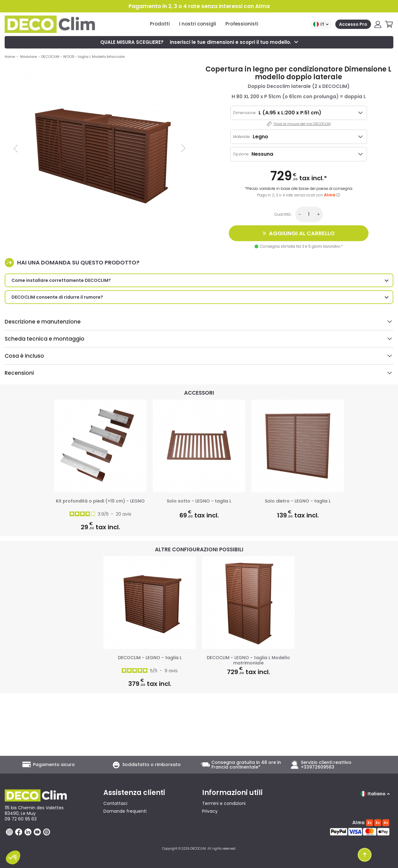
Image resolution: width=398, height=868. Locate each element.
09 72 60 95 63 (21, 819)
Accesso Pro (353, 24)
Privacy (210, 811)
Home (10, 57)
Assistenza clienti (134, 793)
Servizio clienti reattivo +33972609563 (326, 765)
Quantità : (283, 214)
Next (183, 148)
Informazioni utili (232, 793)
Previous (16, 148)
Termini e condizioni (224, 803)
